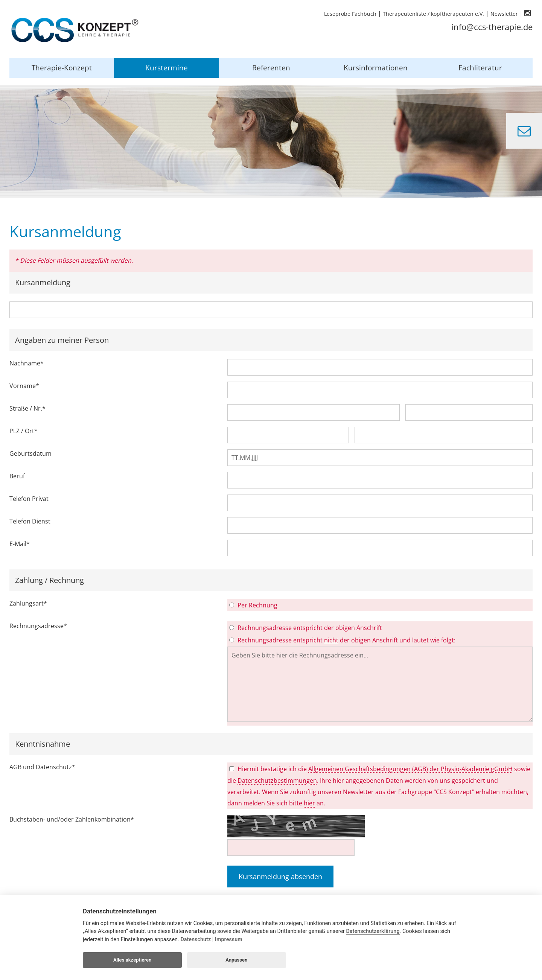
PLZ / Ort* (24, 431)
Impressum (229, 940)
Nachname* (27, 363)
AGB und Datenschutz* (42, 767)
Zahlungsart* (28, 603)
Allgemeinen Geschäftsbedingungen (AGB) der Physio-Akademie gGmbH (410, 769)
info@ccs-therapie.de (492, 27)
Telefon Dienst (30, 521)
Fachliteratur (480, 68)
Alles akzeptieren (132, 960)
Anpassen (236, 960)
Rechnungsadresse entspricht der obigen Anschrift (310, 628)
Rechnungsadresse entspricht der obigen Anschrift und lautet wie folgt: (346, 640)
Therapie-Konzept (62, 68)
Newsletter (504, 14)
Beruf (17, 476)
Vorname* (24, 386)
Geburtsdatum (30, 453)
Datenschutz (196, 940)
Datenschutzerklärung (373, 931)
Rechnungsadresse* (38, 626)
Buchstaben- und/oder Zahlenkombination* (72, 819)
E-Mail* (20, 544)
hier (309, 803)
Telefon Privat (29, 499)
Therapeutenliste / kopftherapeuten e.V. (433, 14)
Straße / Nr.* (27, 408)
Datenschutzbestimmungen (277, 781)
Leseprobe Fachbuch (350, 14)
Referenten (271, 68)
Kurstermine (167, 68)
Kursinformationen (376, 68)
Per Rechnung (257, 605)
